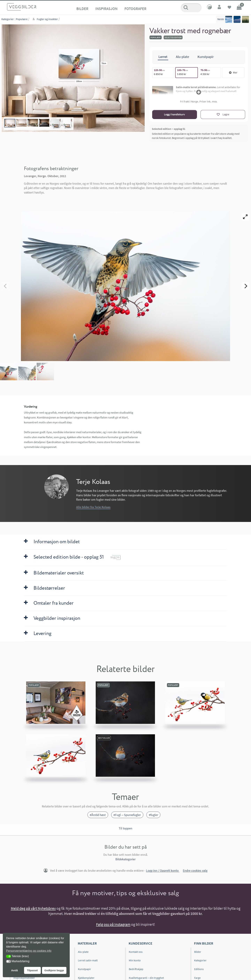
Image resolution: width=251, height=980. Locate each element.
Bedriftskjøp (136, 969)
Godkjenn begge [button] (54, 970)
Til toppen (125, 828)
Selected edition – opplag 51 (169, 129)
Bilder (82, 9)
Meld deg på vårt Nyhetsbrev (33, 908)
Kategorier (8, 19)
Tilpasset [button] (32, 970)
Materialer (87, 943)
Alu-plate (83, 952)
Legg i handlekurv (174, 114)
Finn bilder (204, 943)
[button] (9, 956)
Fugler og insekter (47, 19)
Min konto (135, 960)
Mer (233, 72)
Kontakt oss (136, 952)
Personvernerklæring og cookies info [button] (29, 951)
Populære (22, 19)
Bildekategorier (125, 859)
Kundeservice (140, 943)
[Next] (245, 286)
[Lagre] (223, 114)
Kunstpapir (84, 969)
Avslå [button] (14, 970)
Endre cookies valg (195, 871)
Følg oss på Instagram (113, 924)
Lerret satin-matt (88, 960)
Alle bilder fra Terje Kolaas (93, 507)
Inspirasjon (106, 9)
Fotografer (135, 9)
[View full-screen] (245, 217)
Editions (199, 969)
